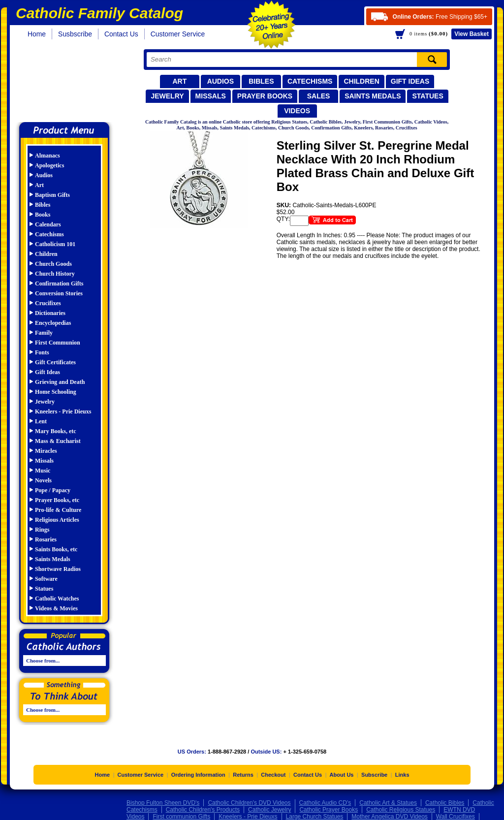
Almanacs (47, 156)
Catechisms (310, 81)
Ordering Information (198, 775)
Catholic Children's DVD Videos (249, 803)
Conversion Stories (59, 293)
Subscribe (374, 775)
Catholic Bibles (445, 803)
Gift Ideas (410, 81)
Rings (42, 530)
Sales (319, 96)
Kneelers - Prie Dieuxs (63, 411)
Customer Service (178, 34)
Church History (55, 274)
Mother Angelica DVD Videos (390, 817)
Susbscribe (75, 34)
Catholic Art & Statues (388, 803)
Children (361, 81)
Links (402, 775)
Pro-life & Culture (58, 510)
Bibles (261, 81)
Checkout (273, 775)
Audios (220, 81)
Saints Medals (373, 96)
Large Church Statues (315, 817)
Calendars (48, 224)
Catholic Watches (57, 599)
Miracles (46, 451)
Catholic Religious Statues (401, 810)
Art (179, 81)
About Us (342, 775)
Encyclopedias (53, 323)
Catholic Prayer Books (329, 810)
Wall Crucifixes (456, 817)
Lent (41, 421)
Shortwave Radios (58, 569)
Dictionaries (50, 313)
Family (44, 333)
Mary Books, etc (56, 431)
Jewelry (167, 96)
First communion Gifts (181, 817)
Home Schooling (56, 392)
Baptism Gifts (52, 195)
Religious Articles (57, 520)
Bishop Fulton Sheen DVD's (163, 803)
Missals (211, 96)
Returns (243, 775)
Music (43, 471)
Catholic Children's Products (203, 810)
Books (43, 215)
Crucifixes (48, 303)
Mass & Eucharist (58, 441)
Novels (43, 480)
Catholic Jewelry (269, 810)
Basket (472, 34)
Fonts (42, 352)
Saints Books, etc (56, 549)
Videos (297, 111)
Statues (427, 96)
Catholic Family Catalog (69, 82)
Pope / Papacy (53, 490)
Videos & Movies (56, 608)
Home (37, 34)
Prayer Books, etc (57, 500)
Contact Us (121, 34)
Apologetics (49, 165)
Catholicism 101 (55, 244)
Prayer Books (265, 96)
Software (46, 579)
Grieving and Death (60, 382)
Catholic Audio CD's (325, 803)
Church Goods (53, 264)
